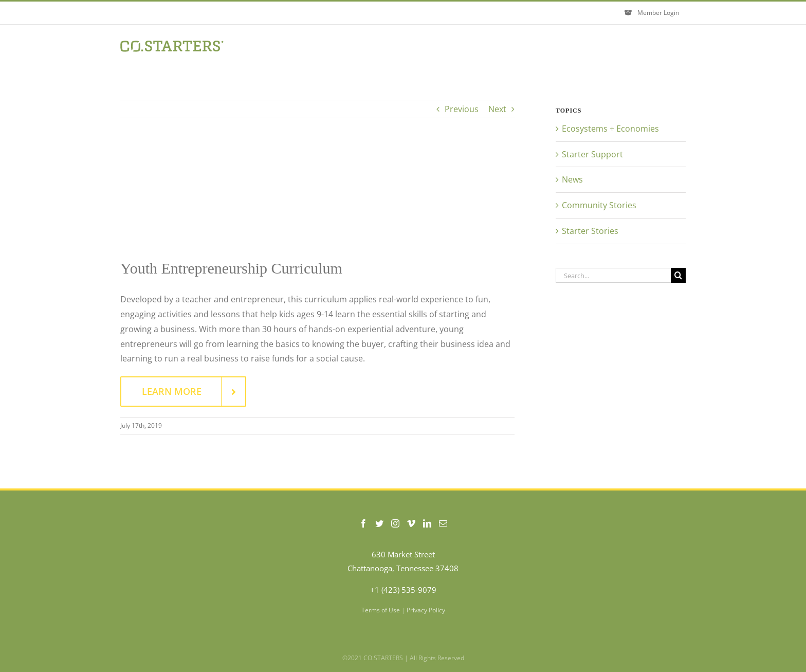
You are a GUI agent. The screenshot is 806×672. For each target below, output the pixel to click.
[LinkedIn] (427, 523)
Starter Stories (590, 231)
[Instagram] (395, 523)
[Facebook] (363, 523)
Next (497, 109)
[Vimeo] (411, 523)
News (572, 179)
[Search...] (613, 275)
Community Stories (599, 205)
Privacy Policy (426, 610)
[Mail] (443, 523)
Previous (462, 109)
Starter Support (592, 154)
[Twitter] (379, 523)
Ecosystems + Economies (610, 129)
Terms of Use (381, 610)
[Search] (678, 275)
